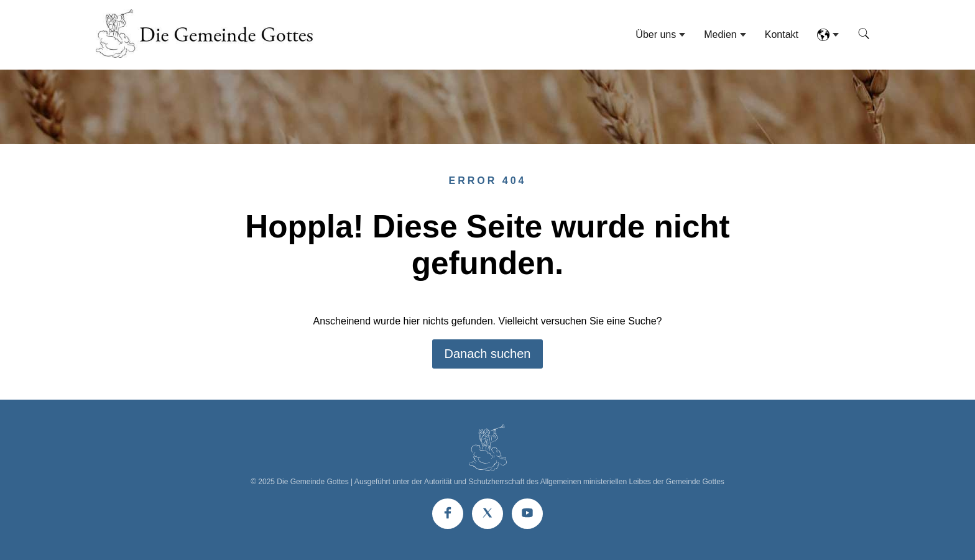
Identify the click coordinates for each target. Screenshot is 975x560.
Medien (720, 34)
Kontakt (782, 34)
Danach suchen (488, 354)
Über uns (656, 34)
